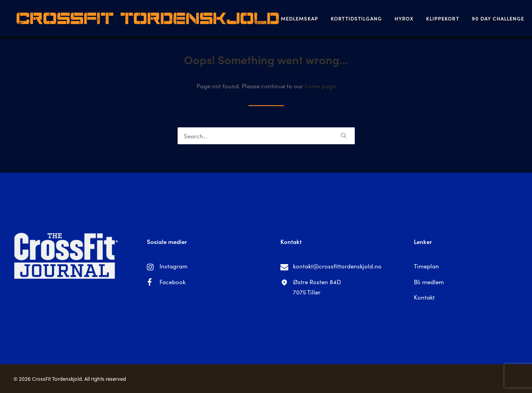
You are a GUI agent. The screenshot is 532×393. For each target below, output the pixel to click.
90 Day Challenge (478, 20)
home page (320, 86)
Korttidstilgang (336, 20)
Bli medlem (429, 282)
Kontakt (424, 297)
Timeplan (426, 266)
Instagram (173, 266)
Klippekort (422, 20)
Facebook (172, 282)
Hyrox (384, 20)
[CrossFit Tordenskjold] (137, 19)
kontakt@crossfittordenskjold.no (337, 266)
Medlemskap (279, 20)
